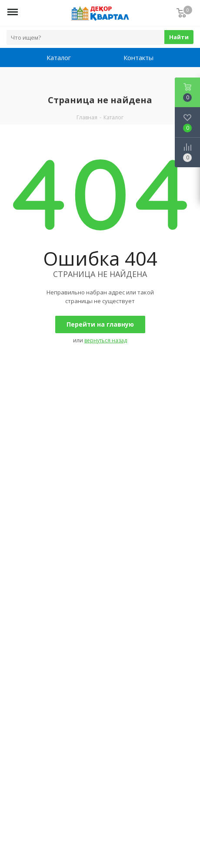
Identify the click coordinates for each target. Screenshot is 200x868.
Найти (179, 37)
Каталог (59, 57)
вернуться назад (106, 340)
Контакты (138, 57)
